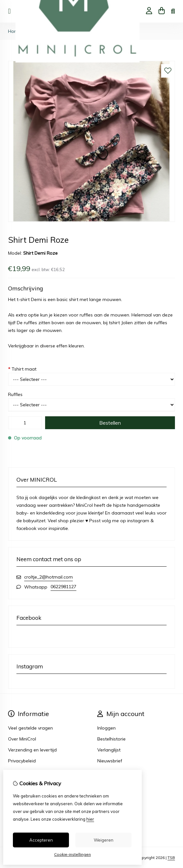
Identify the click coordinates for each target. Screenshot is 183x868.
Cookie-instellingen (72, 854)
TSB (171, 858)
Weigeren (104, 840)
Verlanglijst (109, 750)
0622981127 (63, 587)
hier (90, 819)
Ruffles (15, 394)
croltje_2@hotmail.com (48, 577)
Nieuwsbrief (110, 761)
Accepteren (41, 840)
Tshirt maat (22, 369)
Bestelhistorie (111, 739)
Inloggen (106, 728)
